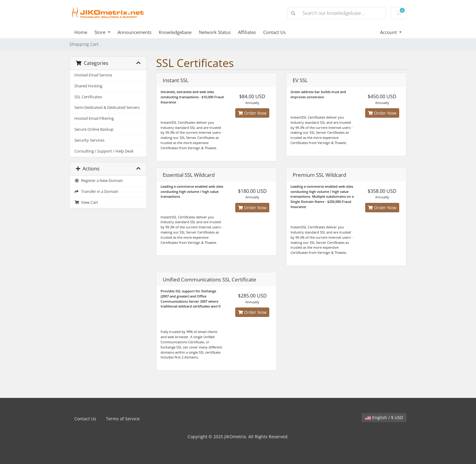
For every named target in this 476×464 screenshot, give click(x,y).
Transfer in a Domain (96, 192)
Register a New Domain (99, 181)
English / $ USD (384, 417)
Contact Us (274, 32)
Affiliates (247, 32)
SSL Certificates (88, 97)
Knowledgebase (175, 32)
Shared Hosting (88, 86)
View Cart (86, 202)
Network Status (215, 32)
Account (389, 32)
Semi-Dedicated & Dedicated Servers (107, 108)
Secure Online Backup (94, 129)
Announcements (134, 32)
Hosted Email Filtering (94, 118)
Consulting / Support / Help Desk (104, 151)
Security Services (89, 140)
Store (100, 32)
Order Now (252, 113)
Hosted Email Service (93, 75)
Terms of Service (123, 419)
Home (81, 32)
